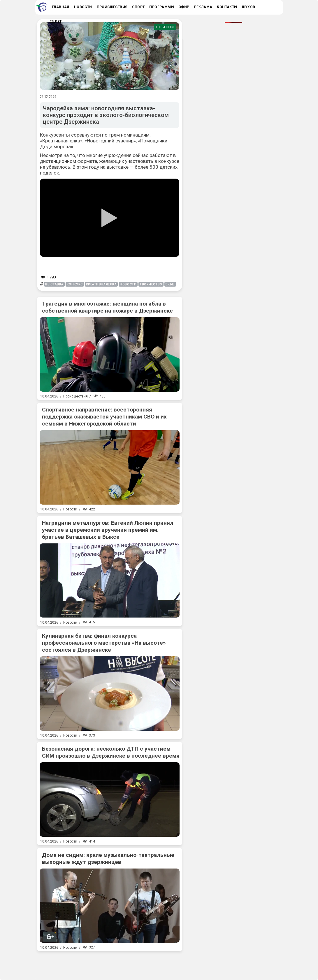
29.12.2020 (48, 97)
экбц (170, 284)
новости (128, 284)
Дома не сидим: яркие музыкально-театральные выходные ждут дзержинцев (108, 858)
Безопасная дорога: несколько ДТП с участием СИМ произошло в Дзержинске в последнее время (111, 752)
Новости (165, 27)
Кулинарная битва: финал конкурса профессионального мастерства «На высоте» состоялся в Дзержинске (104, 643)
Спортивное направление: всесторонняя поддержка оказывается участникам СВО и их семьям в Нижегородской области (104, 417)
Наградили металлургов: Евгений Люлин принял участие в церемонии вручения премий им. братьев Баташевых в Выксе (108, 530)
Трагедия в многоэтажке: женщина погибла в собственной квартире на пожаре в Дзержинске (107, 307)
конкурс (75, 284)
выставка (54, 284)
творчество (151, 284)
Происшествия (75, 396)
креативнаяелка (101, 284)
